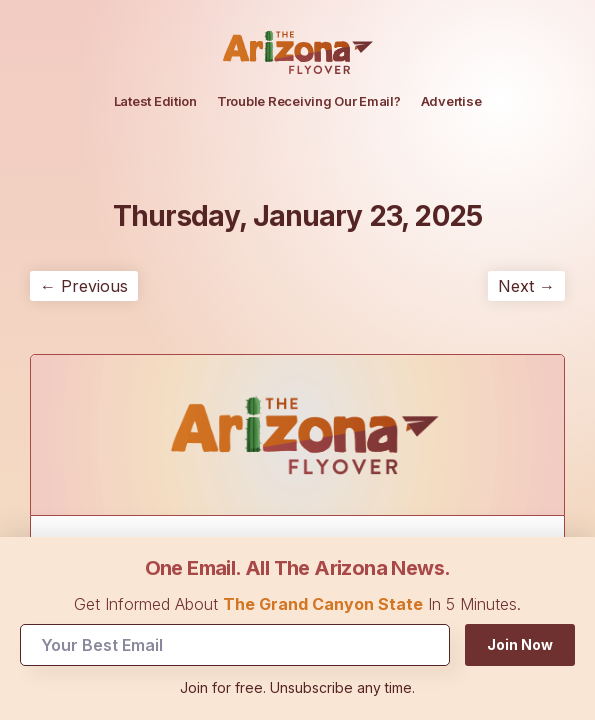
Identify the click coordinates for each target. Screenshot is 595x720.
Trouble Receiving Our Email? (309, 101)
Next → (526, 286)
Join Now (520, 644)
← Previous (84, 286)
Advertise (451, 101)
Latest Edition (155, 101)
